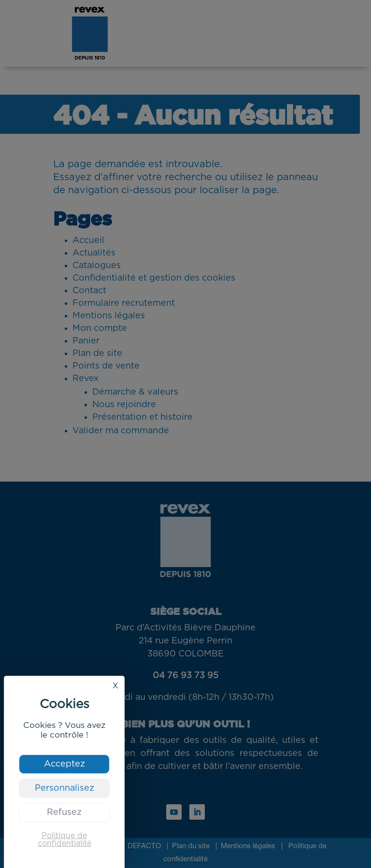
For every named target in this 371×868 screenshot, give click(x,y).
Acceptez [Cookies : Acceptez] (64, 764)
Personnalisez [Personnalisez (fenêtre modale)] (64, 788)
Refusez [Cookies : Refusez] (64, 812)
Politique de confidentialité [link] (64, 840)
